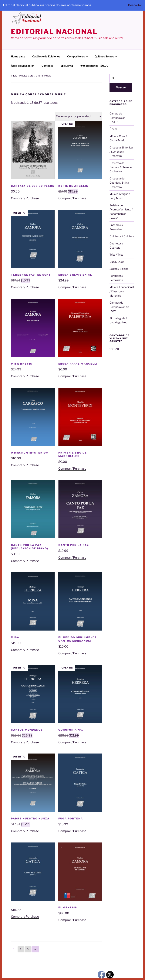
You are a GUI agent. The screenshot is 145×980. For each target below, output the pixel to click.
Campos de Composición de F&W (119, 307)
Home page (18, 56)
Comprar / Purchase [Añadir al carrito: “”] (25, 917)
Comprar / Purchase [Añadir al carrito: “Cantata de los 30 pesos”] (25, 198)
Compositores (78, 56)
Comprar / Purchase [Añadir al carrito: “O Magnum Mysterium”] (25, 465)
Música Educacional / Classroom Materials (122, 291)
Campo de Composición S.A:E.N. (117, 118)
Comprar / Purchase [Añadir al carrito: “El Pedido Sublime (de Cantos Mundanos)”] (72, 653)
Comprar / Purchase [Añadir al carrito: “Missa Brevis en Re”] (72, 287)
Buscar (121, 87)
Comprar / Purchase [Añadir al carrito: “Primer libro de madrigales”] (72, 469)
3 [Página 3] (28, 949)
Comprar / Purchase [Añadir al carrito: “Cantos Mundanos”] (25, 742)
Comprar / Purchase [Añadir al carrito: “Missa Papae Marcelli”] (72, 376)
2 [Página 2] (21, 949)
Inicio (14, 76)
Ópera (113, 129)
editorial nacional (54, 32)
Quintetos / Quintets (122, 236)
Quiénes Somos (106, 56)
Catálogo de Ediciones (46, 56)
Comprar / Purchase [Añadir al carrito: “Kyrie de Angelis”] (72, 198)
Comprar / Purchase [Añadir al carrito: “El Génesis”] (72, 920)
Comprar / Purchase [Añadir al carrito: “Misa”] (25, 650)
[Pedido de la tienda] (78, 116)
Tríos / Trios (116, 255)
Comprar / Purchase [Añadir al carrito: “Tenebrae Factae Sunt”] (25, 287)
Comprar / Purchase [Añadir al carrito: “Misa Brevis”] (25, 376)
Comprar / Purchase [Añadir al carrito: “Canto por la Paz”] (72, 558)
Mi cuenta (67, 66)
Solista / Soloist (119, 269)
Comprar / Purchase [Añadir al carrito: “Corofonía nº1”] (72, 742)
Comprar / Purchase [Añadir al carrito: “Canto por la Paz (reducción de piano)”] (25, 561)
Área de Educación (23, 66)
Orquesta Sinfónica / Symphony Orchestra (121, 152)
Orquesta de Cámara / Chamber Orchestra (121, 167)
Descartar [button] (135, 5)
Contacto (47, 66)
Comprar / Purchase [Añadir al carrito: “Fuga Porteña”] (72, 831)
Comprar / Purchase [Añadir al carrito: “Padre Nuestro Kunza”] (25, 831)
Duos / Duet (117, 262)
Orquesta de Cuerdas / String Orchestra (119, 183)
